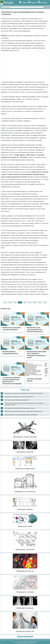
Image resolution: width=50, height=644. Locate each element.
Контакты (44, 3)
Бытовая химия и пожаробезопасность (17, 400)
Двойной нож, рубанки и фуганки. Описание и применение (23, 411)
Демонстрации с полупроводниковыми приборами (21, 415)
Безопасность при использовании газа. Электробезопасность (24, 393)
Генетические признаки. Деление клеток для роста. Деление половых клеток (24, 404)
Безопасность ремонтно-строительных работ (19, 397)
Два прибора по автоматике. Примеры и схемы (20, 408)
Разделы (34, 3)
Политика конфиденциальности (29, 642)
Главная (24, 3)
